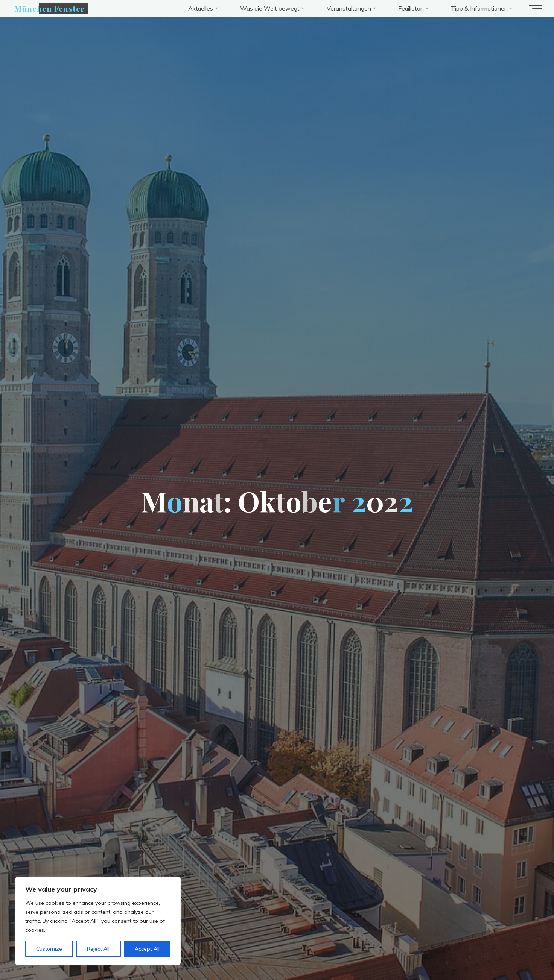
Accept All (147, 949)
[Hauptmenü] (532, 9)
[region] (98, 921)
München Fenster (53, 8)
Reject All (98, 949)
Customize (49, 949)
